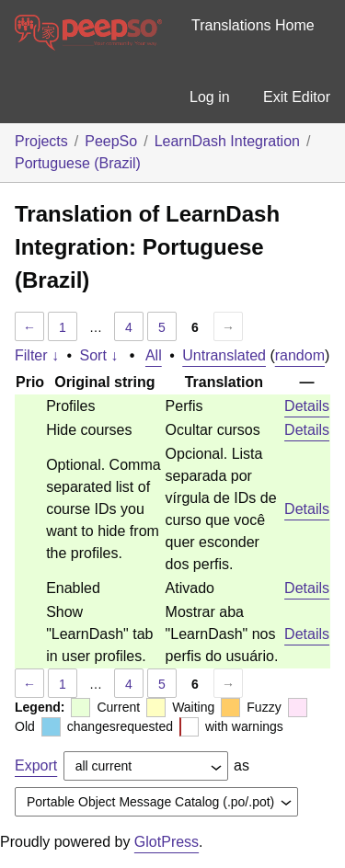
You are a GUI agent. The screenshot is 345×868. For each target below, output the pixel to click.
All (154, 355)
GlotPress (167, 842)
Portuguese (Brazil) (78, 163)
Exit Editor (297, 97)
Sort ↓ (99, 355)
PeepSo (111, 141)
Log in (210, 97)
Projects (41, 141)
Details (307, 406)
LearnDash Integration (227, 141)
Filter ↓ (37, 355)
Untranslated (224, 355)
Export (36, 765)
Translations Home (253, 25)
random (300, 355)
